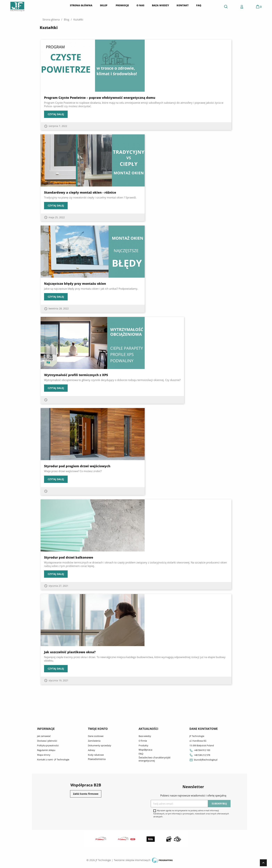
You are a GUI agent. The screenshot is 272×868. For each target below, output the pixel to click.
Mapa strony (44, 755)
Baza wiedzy (145, 736)
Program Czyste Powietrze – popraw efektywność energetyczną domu (100, 98)
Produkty (143, 745)
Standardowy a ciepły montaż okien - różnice (80, 192)
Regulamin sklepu (46, 750)
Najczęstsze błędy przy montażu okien (75, 284)
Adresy (92, 750)
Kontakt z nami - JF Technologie (53, 759)
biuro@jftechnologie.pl (203, 760)
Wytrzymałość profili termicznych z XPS (76, 375)
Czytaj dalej (56, 114)
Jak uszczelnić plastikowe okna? (70, 652)
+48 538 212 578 (200, 755)
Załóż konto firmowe (86, 794)
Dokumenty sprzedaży (100, 745)
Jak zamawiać (44, 736)
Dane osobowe (96, 736)
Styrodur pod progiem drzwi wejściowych (77, 466)
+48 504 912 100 (200, 750)
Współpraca (145, 750)
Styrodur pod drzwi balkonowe (69, 557)
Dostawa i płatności (47, 741)
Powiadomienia (97, 759)
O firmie (143, 741)
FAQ (141, 754)
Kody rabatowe (96, 755)
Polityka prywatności (48, 745)
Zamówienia (94, 741)
